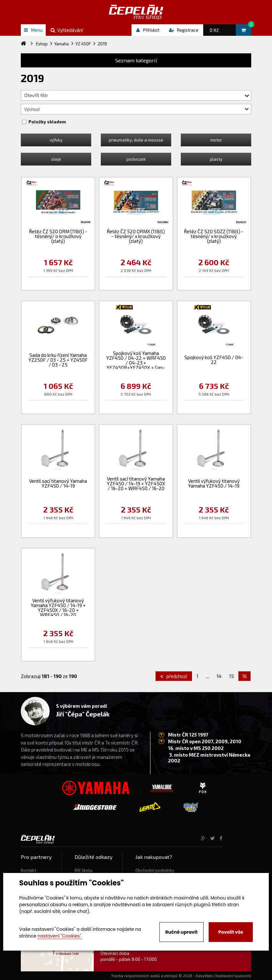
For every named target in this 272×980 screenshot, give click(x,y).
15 (232, 676)
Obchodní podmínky (155, 870)
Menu (33, 30)
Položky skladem (47, 122)
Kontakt (28, 870)
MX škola (84, 870)
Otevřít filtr (137, 95)
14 (219, 676)
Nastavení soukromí (233, 976)
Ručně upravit (181, 932)
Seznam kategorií (136, 60)
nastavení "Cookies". (60, 936)
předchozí (174, 676)
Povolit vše (231, 932)
